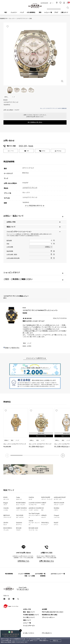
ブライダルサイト (47, 633)
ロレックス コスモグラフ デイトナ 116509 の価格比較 (53, 108)
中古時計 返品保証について (31, 615)
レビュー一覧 (27, 623)
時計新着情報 (9, 574)
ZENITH (6, 524)
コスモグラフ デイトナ (22, 18)
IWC (43, 509)
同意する (56, 641)
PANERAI (57, 509)
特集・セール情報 (30, 576)
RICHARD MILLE (33, 529)
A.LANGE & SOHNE (35, 504)
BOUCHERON (8, 529)
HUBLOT (44, 504)
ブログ (56, 12)
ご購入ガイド (64, 12)
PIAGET (56, 524)
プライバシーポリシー (21, 641)
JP (51, 3)
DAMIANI (19, 524)
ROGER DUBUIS (21, 504)
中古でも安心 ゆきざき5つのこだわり (53, 612)
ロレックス (12, 18)
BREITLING (7, 516)
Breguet (6, 504)
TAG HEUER (20, 516)
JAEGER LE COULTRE (35, 509)
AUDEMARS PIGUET (60, 498)
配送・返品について (29, 612)
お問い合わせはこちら (47, 561)
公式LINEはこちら (23, 561)
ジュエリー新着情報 (24, 574)
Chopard (57, 516)
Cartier (19, 498)
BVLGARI (19, 529)
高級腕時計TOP (4, 18)
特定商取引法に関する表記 (50, 615)
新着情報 (43, 576)
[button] (63, 455)
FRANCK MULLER (59, 504)
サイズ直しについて (29, 617)
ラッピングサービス (29, 626)
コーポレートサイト (29, 633)
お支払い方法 (27, 609)
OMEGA (31, 498)
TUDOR (34, 523)
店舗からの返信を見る (12, 348)
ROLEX (6, 498)
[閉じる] (21, 631)
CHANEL (6, 509)
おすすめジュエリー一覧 (58, 574)
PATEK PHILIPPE (47, 498)
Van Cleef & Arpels (35, 515)
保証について (27, 620)
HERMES (44, 516)
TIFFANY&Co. (45, 524)
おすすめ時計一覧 (40, 574)
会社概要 (44, 609)
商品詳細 (25, 313)
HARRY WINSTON (22, 509)
